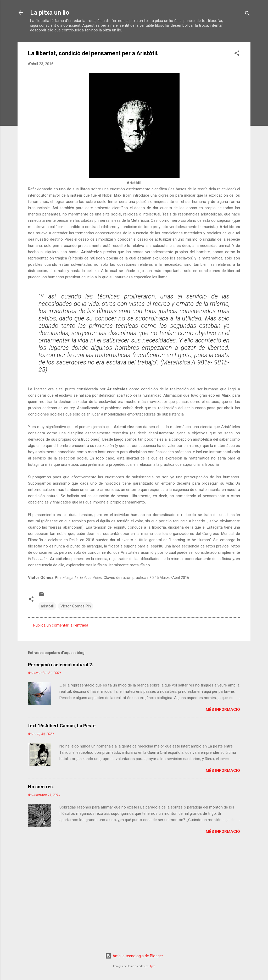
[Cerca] (247, 14)
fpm (153, 966)
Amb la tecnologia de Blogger (134, 956)
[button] (237, 54)
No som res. (41, 787)
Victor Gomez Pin (76, 606)
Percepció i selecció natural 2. (61, 665)
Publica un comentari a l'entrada (61, 625)
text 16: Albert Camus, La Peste (62, 726)
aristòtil (47, 606)
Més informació (223, 710)
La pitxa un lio (50, 13)
